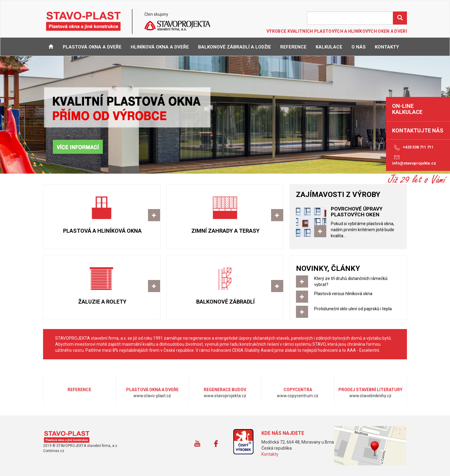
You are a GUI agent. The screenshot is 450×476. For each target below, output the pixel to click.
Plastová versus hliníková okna (348, 297)
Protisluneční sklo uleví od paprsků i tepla (348, 312)
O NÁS (359, 47)
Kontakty (270, 454)
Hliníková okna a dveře (160, 47)
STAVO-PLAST (83, 21)
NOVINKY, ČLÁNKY (328, 268)
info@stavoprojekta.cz (414, 160)
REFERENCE (293, 47)
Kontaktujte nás (418, 130)
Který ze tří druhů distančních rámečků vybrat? (342, 281)
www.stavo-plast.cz (69, 437)
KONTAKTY (387, 47)
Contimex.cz (54, 451)
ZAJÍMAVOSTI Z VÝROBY (338, 195)
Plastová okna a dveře (92, 47)
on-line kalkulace (407, 109)
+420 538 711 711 (413, 148)
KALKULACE (329, 47)
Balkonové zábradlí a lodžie (235, 47)
